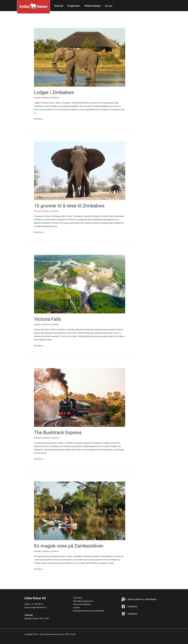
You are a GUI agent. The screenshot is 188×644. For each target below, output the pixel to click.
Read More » (39, 119)
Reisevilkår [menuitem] (78, 598)
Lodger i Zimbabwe (54, 92)
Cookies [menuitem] (76, 608)
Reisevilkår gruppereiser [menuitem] (83, 601)
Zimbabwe (55, 98)
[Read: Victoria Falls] (80, 284)
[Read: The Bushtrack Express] (80, 397)
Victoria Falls (48, 319)
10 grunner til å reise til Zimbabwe (70, 206)
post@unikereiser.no (39, 607)
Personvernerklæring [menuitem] (82, 604)
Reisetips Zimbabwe (42, 98)
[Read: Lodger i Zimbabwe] (80, 57)
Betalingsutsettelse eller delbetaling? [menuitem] (89, 611)
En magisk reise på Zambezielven (70, 546)
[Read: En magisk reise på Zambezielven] (80, 511)
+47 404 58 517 (38, 604)
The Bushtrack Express (58, 433)
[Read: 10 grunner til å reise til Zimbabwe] (80, 171)
